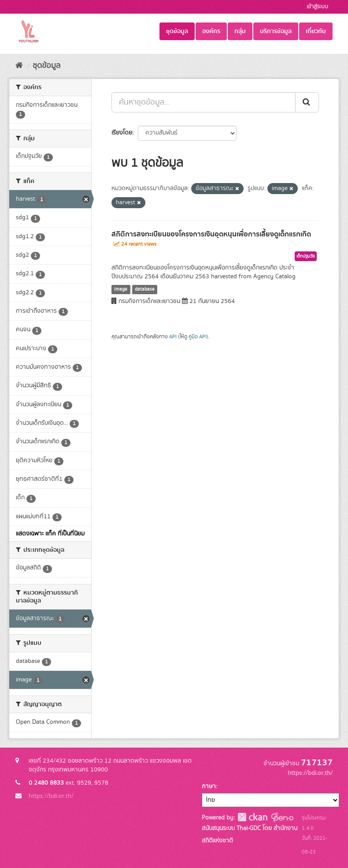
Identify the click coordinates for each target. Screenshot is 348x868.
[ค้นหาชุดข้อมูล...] (204, 102)
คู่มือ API (198, 337)
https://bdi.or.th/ (51, 796)
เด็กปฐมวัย (306, 256)
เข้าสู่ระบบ (317, 7)
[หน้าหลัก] (19, 66)
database (145, 289)
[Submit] (307, 102)
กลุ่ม (240, 31)
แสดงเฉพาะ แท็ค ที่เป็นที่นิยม (50, 534)
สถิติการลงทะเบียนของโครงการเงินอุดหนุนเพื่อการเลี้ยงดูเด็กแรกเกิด (211, 234)
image (121, 289)
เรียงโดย (122, 133)
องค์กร (211, 31)
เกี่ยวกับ (316, 31)
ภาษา (209, 786)
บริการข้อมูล (276, 31)
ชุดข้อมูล (177, 31)
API (173, 337)
